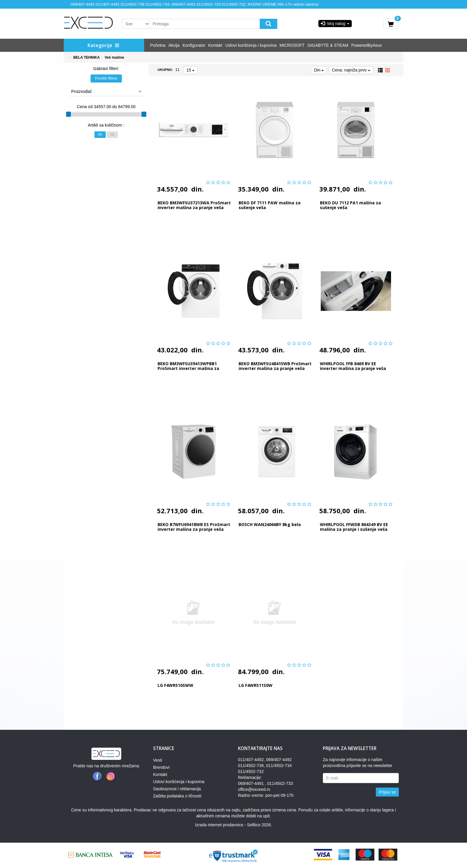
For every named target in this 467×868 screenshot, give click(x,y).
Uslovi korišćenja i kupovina (251, 45)
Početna (158, 45)
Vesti (158, 760)
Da (100, 134)
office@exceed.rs (254, 789)
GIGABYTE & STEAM (328, 45)
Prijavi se (387, 792)
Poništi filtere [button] (106, 78)
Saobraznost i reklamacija (177, 789)
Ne (112, 134)
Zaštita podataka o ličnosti (177, 796)
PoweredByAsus (366, 45)
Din (319, 70)
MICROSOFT (292, 45)
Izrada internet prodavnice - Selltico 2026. (233, 825)
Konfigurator (194, 45)
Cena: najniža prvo (351, 70)
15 (190, 70)
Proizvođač (106, 91)
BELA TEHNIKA (87, 57)
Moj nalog (335, 24)
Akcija (174, 45)
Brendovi (161, 767)
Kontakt (215, 45)
